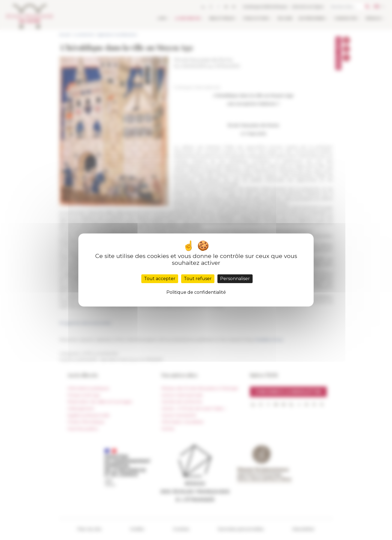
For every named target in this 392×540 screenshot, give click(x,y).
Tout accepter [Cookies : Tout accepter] (160, 279)
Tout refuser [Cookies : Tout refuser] (198, 279)
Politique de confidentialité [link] (196, 292)
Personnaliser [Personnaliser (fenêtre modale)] (235, 279)
